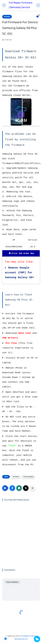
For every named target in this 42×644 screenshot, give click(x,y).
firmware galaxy (28, 477)
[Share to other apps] (32, 488)
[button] (12, 488)
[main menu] (4, 5)
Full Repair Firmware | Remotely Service (21, 5)
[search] (38, 5)
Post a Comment (12, 582)
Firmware (7, 17)
